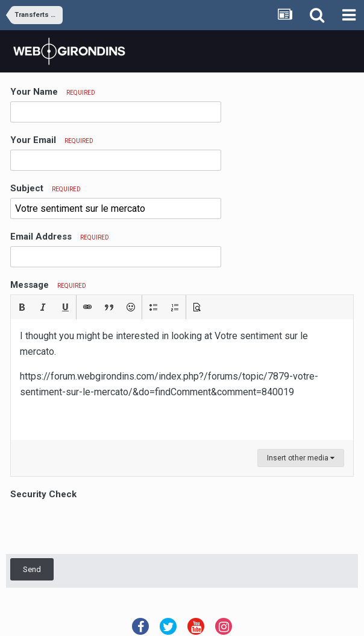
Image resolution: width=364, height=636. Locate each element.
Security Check (43, 494)
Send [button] (32, 569)
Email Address (60, 237)
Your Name (53, 92)
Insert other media (301, 458)
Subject (45, 188)
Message (48, 285)
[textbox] (182, 380)
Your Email (52, 140)
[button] (22, 307)
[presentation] (102, 526)
